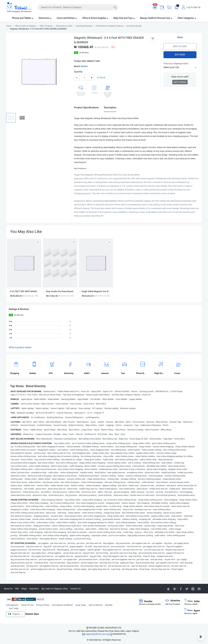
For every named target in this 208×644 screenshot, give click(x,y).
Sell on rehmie (180, 82)
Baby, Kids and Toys (124, 18)
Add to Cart (180, 46)
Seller (192, 602)
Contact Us (75, 589)
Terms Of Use (27, 605)
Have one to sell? (180, 77)
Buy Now (180, 55)
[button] (180, 67)
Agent (192, 611)
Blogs (24, 589)
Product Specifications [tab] (86, 108)
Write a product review (20, 347)
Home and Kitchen (67, 18)
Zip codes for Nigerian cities (54, 589)
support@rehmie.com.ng (97, 634)
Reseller (109, 605)
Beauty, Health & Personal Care (156, 18)
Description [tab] (110, 108)
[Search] (78, 7)
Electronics (45, 18)
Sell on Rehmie (96, 605)
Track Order (81, 605)
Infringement (12, 605)
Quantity (78, 72)
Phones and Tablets (23, 18)
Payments (34, 589)
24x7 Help (13, 608)
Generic (84, 66)
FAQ (17, 589)
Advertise (173, 602)
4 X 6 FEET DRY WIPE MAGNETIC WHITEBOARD (24, 291)
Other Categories (187, 18)
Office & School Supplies (95, 18)
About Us (8, 589)
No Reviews (84, 53)
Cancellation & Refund (62, 605)
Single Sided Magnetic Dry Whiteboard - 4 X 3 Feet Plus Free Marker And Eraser (96, 291)
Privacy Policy (43, 605)
